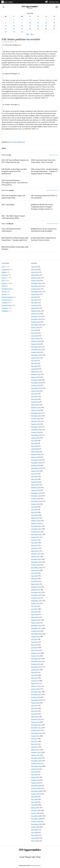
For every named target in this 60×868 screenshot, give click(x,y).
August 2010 (35, 769)
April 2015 (35, 614)
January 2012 (36, 722)
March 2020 (35, 452)
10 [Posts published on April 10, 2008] (30, 22)
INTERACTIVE (54, 2)
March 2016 (35, 584)
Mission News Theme (24, 865)
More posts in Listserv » (53, 190)
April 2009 (35, 805)
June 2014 (34, 642)
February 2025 (36, 311)
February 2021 (36, 421)
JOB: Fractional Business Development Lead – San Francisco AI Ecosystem (15, 183)
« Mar (28, 34)
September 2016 (37, 567)
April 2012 (35, 714)
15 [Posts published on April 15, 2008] (14, 25)
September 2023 (37, 355)
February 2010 (36, 780)
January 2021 (36, 424)
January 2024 (36, 344)
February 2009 (36, 810)
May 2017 (34, 545)
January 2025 (36, 314)
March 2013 (35, 683)
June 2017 (34, 543)
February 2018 (36, 521)
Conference (6, 269)
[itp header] (30, 2)
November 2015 (36, 595)
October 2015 (36, 598)
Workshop (5, 311)
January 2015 (36, 623)
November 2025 (36, 286)
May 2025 (34, 303)
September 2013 (37, 667)
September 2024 (37, 325)
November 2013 (36, 661)
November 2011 (36, 728)
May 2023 (34, 366)
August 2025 (35, 294)
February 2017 (36, 554)
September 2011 (37, 733)
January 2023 (36, 377)
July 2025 (34, 297)
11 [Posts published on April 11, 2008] (38, 22)
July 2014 (34, 639)
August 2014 (35, 636)
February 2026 (36, 278)
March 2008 (35, 841)
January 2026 (36, 280)
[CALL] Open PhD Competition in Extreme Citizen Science (44, 239)
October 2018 (36, 498)
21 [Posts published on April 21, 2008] (6, 29)
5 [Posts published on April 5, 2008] (46, 19)
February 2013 (36, 686)
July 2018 (34, 507)
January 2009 (36, 813)
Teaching (5, 303)
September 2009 (37, 791)
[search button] (3, 7)
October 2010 (36, 763)
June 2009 (34, 799)
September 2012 (37, 700)
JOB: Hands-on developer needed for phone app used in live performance (14, 171)
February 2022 (36, 407)
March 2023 (35, 372)
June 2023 (34, 363)
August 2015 (35, 603)
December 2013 (36, 659)
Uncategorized (6, 305)
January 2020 (36, 457)
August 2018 (35, 504)
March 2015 (35, 617)
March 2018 (35, 518)
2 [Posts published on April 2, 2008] (22, 19)
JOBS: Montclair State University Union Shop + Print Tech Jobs (43, 161)
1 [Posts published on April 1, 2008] (14, 19)
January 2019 (36, 490)
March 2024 (35, 338)
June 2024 (34, 330)
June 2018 (34, 510)
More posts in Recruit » (53, 224)
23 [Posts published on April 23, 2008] (22, 29)
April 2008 (35, 838)
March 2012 (35, 716)
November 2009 (36, 785)
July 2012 (34, 705)
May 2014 (34, 645)
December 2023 (36, 347)
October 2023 (36, 352)
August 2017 (35, 537)
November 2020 (36, 429)
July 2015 (34, 606)
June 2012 (34, 708)
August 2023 (35, 358)
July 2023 (34, 361)
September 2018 (37, 501)
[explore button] (47, 2)
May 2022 (34, 399)
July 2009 (34, 797)
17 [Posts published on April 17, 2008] (30, 25)
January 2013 (36, 689)
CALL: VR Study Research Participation (11, 230)
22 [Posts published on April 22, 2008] (14, 29)
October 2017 (36, 532)
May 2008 (34, 835)
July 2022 (34, 394)
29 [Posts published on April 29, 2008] (14, 32)
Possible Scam (6, 289)
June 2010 (34, 774)
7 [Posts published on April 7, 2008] (6, 22)
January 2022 (36, 410)
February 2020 (36, 454)
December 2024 (36, 316)
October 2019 (36, 465)
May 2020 (34, 446)
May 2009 (34, 802)
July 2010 (34, 772)
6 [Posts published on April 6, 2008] (54, 19)
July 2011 (34, 739)
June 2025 (34, 300)
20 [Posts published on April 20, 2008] (54, 25)
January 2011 (36, 755)
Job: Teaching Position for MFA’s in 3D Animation (44, 197)
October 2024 (36, 322)
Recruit (4, 292)
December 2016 (36, 559)
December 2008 (36, 816)
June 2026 (34, 267)
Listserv (4, 283)
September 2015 (37, 601)
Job (3, 280)
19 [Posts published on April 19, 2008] (46, 25)
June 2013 (34, 675)
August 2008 (35, 827)
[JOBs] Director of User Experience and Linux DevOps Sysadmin (44, 230)
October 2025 (36, 289)
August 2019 (35, 471)
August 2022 (35, 391)
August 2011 (35, 736)
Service (4, 294)
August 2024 (35, 327)
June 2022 (34, 396)
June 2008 (34, 832)
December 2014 (36, 625)
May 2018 (34, 512)
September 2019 (37, 468)
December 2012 (36, 692)
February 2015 (36, 620)
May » (32, 34)
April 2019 (35, 482)
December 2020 (36, 427)
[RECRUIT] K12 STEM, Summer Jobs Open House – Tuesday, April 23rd (15, 239)
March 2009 (35, 808)
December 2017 (36, 526)
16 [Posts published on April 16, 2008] (22, 25)
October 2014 (36, 631)
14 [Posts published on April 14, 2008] (6, 25)
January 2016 (36, 590)
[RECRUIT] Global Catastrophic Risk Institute (15, 248)
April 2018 (35, 515)
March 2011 (35, 750)
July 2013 (34, 672)
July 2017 (34, 540)
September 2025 (37, 292)
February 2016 (36, 587)
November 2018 (36, 496)
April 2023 (35, 369)
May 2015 (34, 612)
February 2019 (36, 487)
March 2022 (35, 405)
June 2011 (34, 741)
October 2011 (36, 730)
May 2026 (34, 269)
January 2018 (36, 523)
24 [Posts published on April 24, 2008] (30, 29)
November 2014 (36, 628)
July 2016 (34, 573)
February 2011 (36, 752)
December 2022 (36, 380)
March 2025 (35, 308)
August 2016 (35, 570)
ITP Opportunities (30, 6)
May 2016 (34, 579)
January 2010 (36, 783)
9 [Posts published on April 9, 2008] (22, 22)
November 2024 (36, 319)
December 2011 (36, 725)
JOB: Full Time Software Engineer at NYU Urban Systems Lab (15, 161)
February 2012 (36, 719)
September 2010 (37, 766)
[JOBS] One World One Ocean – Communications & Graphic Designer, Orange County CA (42, 207)
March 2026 (35, 275)
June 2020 (34, 443)
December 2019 (36, 460)
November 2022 (36, 383)
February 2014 (36, 653)
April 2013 (35, 681)
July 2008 (34, 830)
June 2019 (34, 476)
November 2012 (36, 694)
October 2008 (36, 821)
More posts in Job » (54, 155)
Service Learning (7, 297)
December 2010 (36, 758)
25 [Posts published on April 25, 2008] (38, 29)
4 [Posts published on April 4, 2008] (38, 19)
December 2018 (36, 493)
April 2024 (35, 336)
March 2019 (35, 485)
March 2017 (35, 551)
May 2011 (34, 744)
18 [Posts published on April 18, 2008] (38, 25)
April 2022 (35, 402)
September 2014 (37, 634)
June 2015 (34, 609)
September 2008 (37, 824)
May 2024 (34, 333)
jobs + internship (8, 204)
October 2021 (36, 418)
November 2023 (36, 349)
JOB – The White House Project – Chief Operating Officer (14, 217)
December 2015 (36, 592)
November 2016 (36, 562)
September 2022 (37, 388)
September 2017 (37, 534)
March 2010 (35, 777)
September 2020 (37, 435)
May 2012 (34, 711)
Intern (4, 278)
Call (3, 267)
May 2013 (34, 678)
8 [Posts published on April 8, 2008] (14, 22)
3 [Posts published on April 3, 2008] (30, 19)
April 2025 (35, 305)
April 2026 (35, 272)
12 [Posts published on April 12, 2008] (46, 22)
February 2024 (36, 341)
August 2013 (35, 670)
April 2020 (35, 449)
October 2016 (36, 565)
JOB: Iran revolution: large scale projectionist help (14, 197)
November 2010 (36, 761)
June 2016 (34, 576)
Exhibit (4, 272)
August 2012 (35, 703)
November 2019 (36, 463)
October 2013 (36, 664)
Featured (5, 275)
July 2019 (34, 474)
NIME (4, 286)
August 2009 (35, 794)
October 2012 (36, 697)
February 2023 (36, 374)
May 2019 (34, 479)
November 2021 (36, 416)
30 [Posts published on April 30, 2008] (22, 32)
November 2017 (36, 529)
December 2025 (36, 283)
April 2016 (35, 581)
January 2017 (36, 556)
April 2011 (35, 747)
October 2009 (36, 788)
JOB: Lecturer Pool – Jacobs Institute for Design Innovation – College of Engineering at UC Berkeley (45, 171)
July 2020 (34, 441)
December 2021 (36, 413)
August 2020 (35, 438)
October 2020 (36, 432)
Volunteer (5, 308)
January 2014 (36, 656)
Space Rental (6, 300)
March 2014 (35, 650)
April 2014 (35, 648)
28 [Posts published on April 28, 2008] (6, 32)
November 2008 (36, 819)
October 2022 (36, 385)
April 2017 (35, 548)
